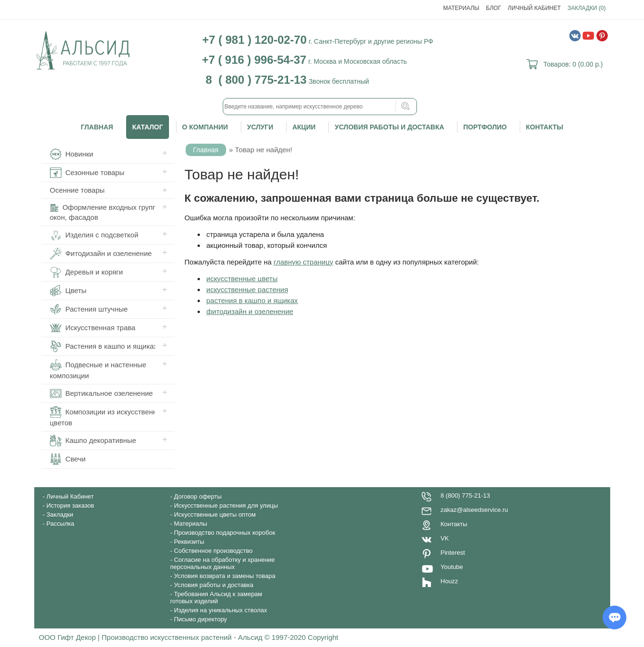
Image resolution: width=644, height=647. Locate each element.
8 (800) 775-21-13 (466, 495)
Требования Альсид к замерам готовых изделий (216, 598)
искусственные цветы (242, 279)
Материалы (461, 8)
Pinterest (453, 553)
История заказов (70, 505)
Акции (304, 127)
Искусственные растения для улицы (226, 505)
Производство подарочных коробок (224, 533)
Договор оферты (198, 496)
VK (445, 538)
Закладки (59, 515)
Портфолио (485, 127)
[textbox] (320, 107)
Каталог (148, 127)
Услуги (260, 127)
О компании (205, 127)
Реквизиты (189, 542)
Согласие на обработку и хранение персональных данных (223, 563)
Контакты (545, 127)
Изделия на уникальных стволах (220, 610)
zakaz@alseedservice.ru (475, 510)
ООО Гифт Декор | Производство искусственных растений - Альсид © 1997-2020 (173, 637)
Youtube (452, 567)
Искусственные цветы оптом (215, 515)
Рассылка (60, 524)
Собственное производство (213, 551)
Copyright (323, 637)
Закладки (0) (586, 8)
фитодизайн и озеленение (250, 311)
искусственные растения (248, 289)
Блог (494, 8)
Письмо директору (200, 619)
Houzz (450, 581)
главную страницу (303, 262)
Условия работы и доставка (389, 127)
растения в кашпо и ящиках (252, 300)
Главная (97, 127)
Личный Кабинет (534, 8)
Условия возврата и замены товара (224, 576)
